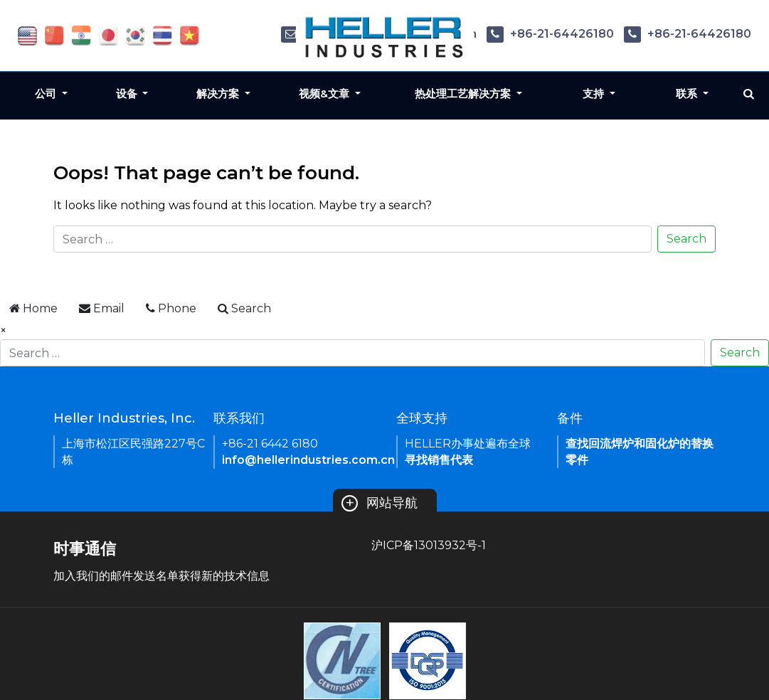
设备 (128, 94)
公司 (47, 94)
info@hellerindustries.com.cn (308, 460)
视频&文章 (325, 94)
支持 (595, 94)
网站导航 (380, 503)
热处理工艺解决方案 (464, 94)
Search (686, 239)
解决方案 (219, 94)
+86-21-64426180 (550, 34)
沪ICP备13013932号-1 (429, 545)
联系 (688, 94)
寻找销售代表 (439, 460)
